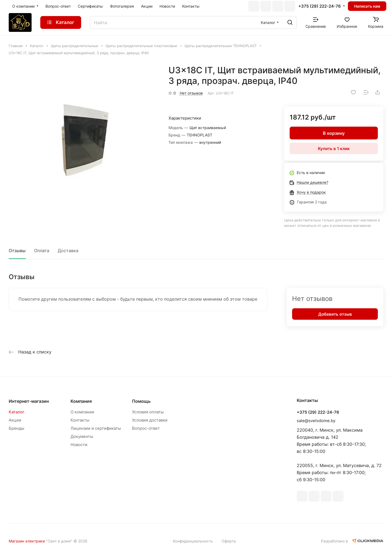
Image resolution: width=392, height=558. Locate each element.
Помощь (141, 401)
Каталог (17, 412)
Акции (15, 420)
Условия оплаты (148, 412)
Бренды (16, 428)
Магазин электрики (27, 541)
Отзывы (17, 251)
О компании (82, 412)
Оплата (42, 251)
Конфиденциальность (193, 541)
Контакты (80, 420)
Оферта (229, 541)
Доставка (68, 251)
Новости (79, 445)
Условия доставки (150, 420)
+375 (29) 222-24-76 (320, 6)
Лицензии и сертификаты (96, 428)
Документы (82, 436)
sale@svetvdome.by (316, 421)
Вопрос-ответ (146, 428)
